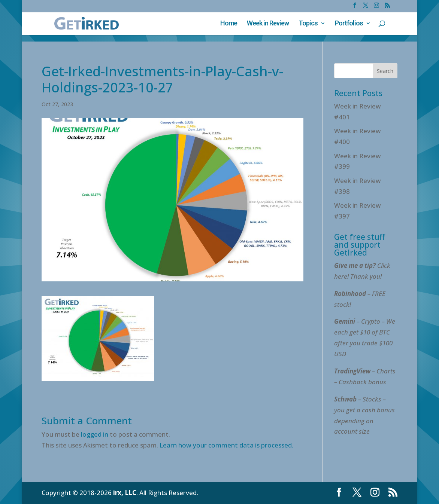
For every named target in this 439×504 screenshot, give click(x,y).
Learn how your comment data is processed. (226, 445)
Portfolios (349, 24)
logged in (95, 434)
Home (229, 24)
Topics (308, 24)
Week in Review (268, 24)
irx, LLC (125, 493)
